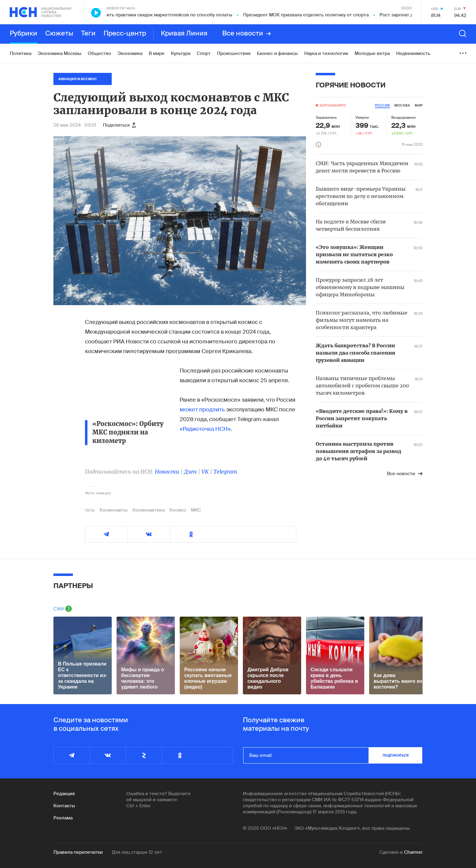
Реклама (63, 818)
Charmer (413, 852)
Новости (167, 472)
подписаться (396, 755)
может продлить (202, 410)
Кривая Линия (184, 34)
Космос (178, 510)
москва (402, 105)
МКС (196, 510)
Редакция (64, 794)
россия (382, 105)
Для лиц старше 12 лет (137, 852)
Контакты (64, 806)
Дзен (190, 472)
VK (205, 472)
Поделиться (119, 125)
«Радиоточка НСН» (205, 429)
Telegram (225, 472)
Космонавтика (148, 510)
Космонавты (114, 510)
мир (419, 105)
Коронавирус (333, 105)
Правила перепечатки (78, 852)
